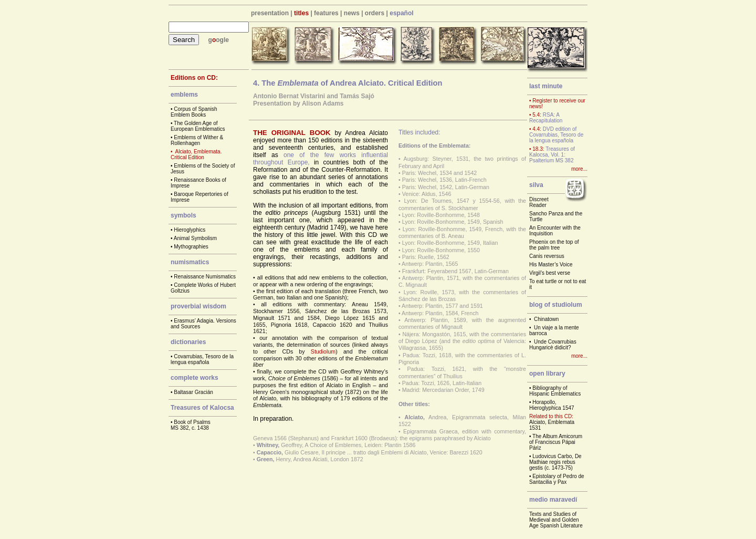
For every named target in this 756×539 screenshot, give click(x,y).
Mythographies (191, 247)
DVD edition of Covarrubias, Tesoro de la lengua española (556, 135)
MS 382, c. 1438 (190, 428)
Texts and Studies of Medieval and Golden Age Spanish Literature (556, 520)
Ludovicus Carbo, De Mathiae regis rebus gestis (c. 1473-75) (555, 462)
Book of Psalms (192, 422)
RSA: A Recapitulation (546, 118)
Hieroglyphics (190, 230)
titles (301, 13)
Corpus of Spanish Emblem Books (194, 112)
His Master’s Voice (551, 265)
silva (536, 185)
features (326, 13)
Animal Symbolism (195, 238)
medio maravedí (553, 500)
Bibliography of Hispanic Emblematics (555, 391)
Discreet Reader (539, 202)
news (352, 13)
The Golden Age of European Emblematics (198, 126)
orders (375, 13)
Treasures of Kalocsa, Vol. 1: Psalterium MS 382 (552, 155)
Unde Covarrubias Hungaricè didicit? (553, 345)
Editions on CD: (194, 78)
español (401, 13)
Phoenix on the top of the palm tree (554, 245)
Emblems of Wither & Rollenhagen (197, 140)
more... (579, 169)
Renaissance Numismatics (205, 277)
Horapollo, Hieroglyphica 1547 (552, 405)
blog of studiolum (556, 305)
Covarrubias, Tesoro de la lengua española (202, 359)
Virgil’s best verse (550, 273)
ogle (222, 40)
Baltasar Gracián (193, 392)
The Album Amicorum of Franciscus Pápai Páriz (556, 442)
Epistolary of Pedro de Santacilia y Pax (557, 479)
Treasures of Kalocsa (202, 408)
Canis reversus (547, 256)
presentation (270, 13)
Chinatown (546, 319)
